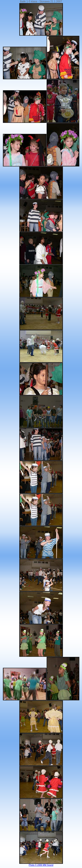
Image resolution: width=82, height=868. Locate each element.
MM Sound (48, 865)
